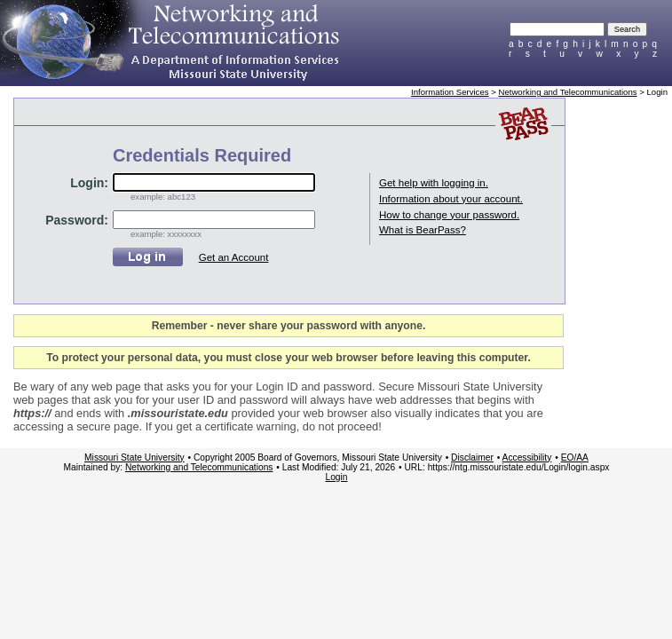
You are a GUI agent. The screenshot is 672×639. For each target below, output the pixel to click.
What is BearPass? (423, 230)
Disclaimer (472, 458)
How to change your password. (449, 215)
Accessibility (527, 458)
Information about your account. (451, 199)
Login (336, 477)
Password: (77, 220)
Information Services (450, 92)
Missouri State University (134, 458)
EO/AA (575, 458)
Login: (89, 183)
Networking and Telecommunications (568, 92)
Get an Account (234, 257)
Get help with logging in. (434, 183)
